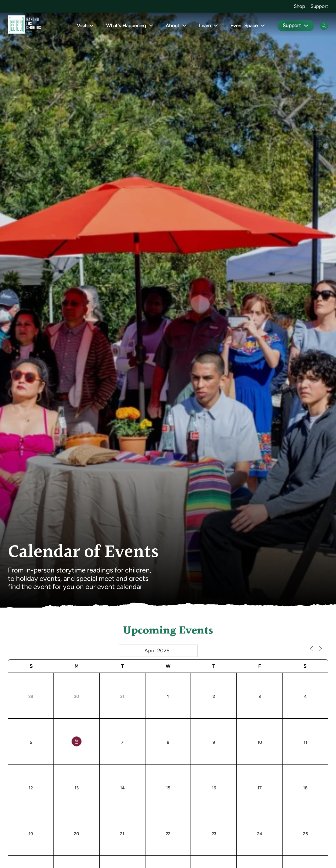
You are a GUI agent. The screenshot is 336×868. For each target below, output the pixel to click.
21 (122, 834)
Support (319, 6)
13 (77, 788)
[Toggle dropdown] (93, 26)
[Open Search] (324, 26)
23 (214, 834)
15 (168, 788)
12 (31, 788)
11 (305, 742)
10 (260, 742)
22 (168, 834)
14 (122, 788)
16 (214, 788)
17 (259, 788)
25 (305, 834)
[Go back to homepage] (24, 26)
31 (122, 697)
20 (76, 834)
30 (76, 697)
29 (31, 697)
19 (31, 834)
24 (260, 834)
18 (305, 788)
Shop (299, 6)
